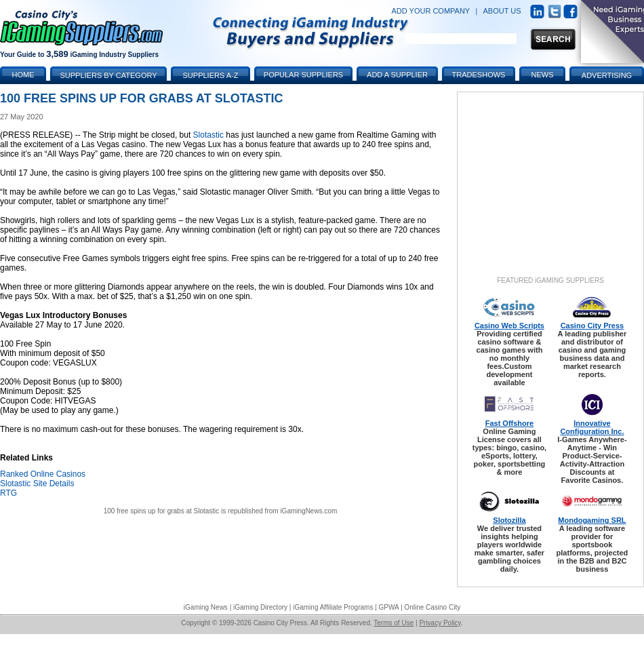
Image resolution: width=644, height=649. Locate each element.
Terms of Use (394, 623)
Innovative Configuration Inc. (592, 427)
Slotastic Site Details (37, 484)
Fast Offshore (510, 423)
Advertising (607, 75)
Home (23, 75)
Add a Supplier (397, 75)
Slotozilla (509, 520)
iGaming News (206, 607)
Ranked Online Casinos (43, 474)
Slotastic (208, 135)
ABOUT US (502, 11)
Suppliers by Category (108, 75)
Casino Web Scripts (509, 326)
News (543, 75)
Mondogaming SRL (592, 520)
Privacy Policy (440, 623)
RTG (8, 493)
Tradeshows (479, 75)
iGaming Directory (260, 607)
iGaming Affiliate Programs (333, 607)
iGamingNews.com (308, 511)
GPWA (389, 607)
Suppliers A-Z (211, 75)
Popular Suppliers (303, 75)
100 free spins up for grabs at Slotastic (162, 511)
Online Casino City (432, 607)
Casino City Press (592, 326)
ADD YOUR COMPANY (430, 11)
